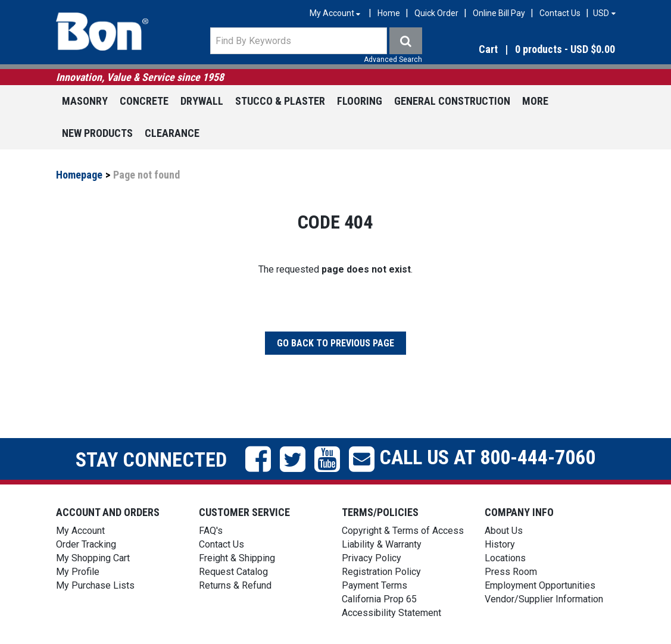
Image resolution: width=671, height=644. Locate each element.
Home (389, 13)
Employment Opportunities (540, 585)
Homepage (79, 175)
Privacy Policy (372, 558)
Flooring (360, 101)
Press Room (511, 572)
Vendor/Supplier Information (544, 599)
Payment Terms (374, 585)
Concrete (144, 101)
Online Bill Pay (499, 13)
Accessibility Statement (391, 613)
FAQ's (211, 531)
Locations (505, 558)
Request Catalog (233, 572)
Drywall (202, 101)
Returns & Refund (235, 585)
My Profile (78, 572)
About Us (504, 531)
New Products (97, 133)
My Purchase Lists (95, 585)
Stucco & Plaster (280, 101)
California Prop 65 (379, 599)
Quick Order (436, 13)
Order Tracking (86, 544)
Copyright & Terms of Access (403, 531)
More (535, 101)
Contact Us (560, 13)
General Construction (452, 101)
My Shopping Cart (93, 558)
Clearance (172, 133)
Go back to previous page (335, 343)
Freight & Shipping (237, 558)
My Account (80, 531)
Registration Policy (381, 572)
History (500, 544)
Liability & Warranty (382, 544)
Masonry (85, 101)
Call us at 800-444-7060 (485, 457)
